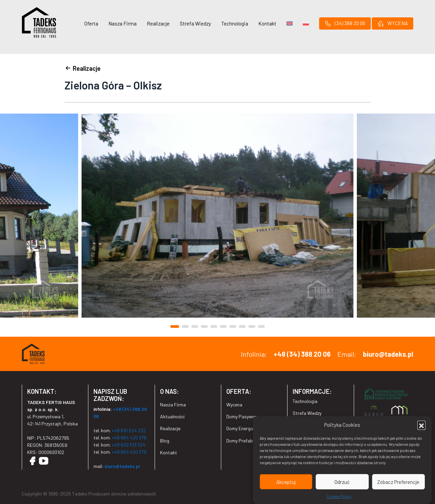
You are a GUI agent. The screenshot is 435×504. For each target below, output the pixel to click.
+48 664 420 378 (129, 438)
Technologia (235, 23)
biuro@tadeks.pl (388, 354)
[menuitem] (290, 23)
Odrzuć (342, 483)
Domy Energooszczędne (250, 428)
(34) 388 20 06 (345, 23)
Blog (165, 441)
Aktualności (172, 416)
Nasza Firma (123, 23)
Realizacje (158, 23)
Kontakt (267, 23)
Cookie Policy (339, 497)
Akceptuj (286, 483)
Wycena (234, 405)
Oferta (91, 23)
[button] (421, 425)
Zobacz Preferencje (398, 483)
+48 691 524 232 (129, 430)
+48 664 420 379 (129, 452)
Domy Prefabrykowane (249, 441)
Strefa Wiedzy (195, 23)
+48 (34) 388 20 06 (302, 354)
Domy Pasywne (242, 416)
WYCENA (393, 23)
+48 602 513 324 (129, 445)
